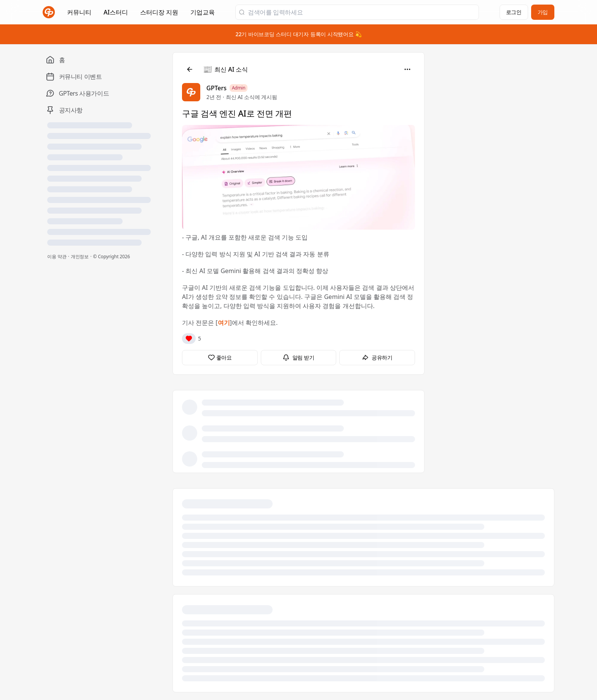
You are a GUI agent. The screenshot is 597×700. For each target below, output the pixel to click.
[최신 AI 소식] (226, 69)
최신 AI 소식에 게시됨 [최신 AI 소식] (251, 97)
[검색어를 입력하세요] (362, 12)
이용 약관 (57, 257)
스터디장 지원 (159, 14)
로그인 (514, 12)
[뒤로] (190, 69)
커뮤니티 (79, 12)
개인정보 (80, 257)
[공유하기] (377, 358)
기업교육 (203, 14)
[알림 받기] (299, 358)
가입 (543, 12)
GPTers (216, 88)
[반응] (189, 339)
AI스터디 (116, 12)
